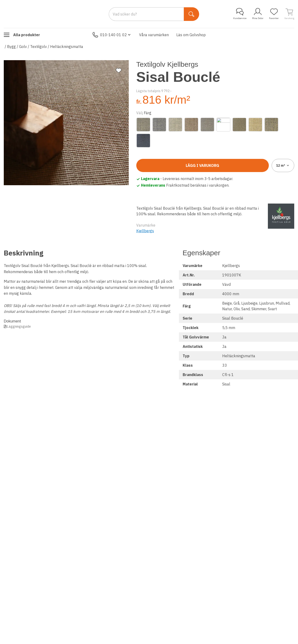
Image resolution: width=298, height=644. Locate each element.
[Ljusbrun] (191, 125)
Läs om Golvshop (191, 35)
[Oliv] (239, 125)
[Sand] (255, 125)
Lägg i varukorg (202, 165)
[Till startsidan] (39, 14)
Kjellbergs (145, 231)
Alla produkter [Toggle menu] (22, 35)
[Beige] (143, 125)
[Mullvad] (207, 125)
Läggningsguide (19, 326)
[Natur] (223, 125)
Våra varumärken (154, 35)
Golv (23, 47)
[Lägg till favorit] (119, 71)
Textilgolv (38, 47)
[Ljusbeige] (175, 125)
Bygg (11, 47)
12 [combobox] (283, 165)
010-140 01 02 (112, 35)
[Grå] (159, 125)
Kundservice (240, 14)
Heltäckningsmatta (67, 47)
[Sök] (191, 14)
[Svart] (143, 141)
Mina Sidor (258, 14)
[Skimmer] (271, 125)
